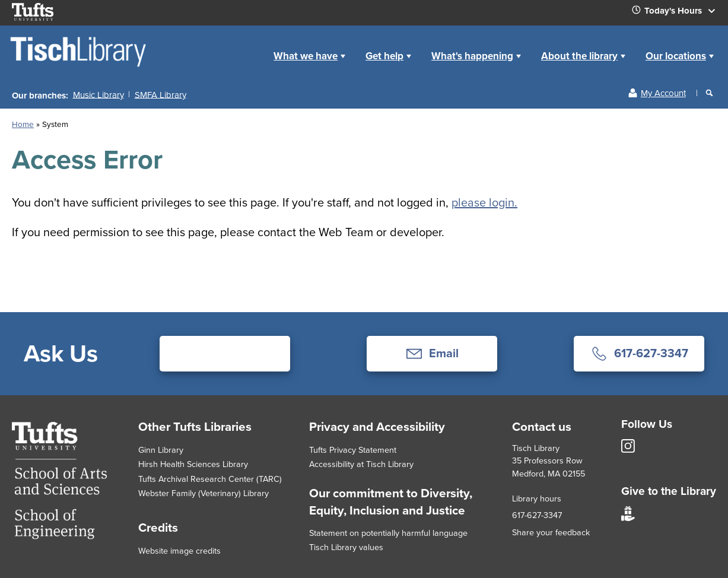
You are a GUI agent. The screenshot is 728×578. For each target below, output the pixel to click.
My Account (663, 93)
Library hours (537, 498)
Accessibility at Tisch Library (361, 464)
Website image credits (179, 551)
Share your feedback (551, 532)
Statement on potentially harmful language (388, 533)
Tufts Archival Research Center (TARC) (210, 479)
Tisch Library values (346, 547)
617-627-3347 (537, 515)
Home (251, 47)
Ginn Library (161, 450)
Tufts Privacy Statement (353, 450)
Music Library (98, 94)
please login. (484, 202)
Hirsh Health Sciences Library (193, 464)
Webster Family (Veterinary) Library (204, 493)
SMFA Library (160, 94)
